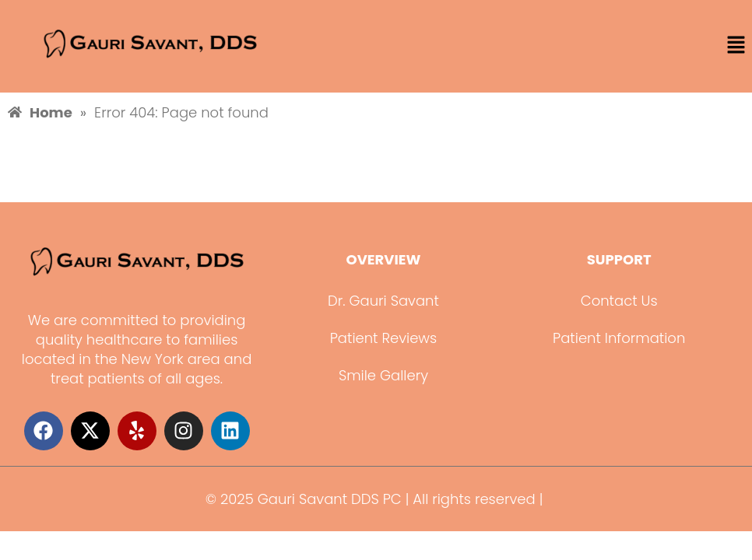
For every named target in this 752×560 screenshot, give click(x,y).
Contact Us (619, 301)
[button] (736, 46)
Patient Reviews (384, 338)
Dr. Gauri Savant (383, 301)
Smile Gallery (383, 375)
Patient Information (619, 338)
